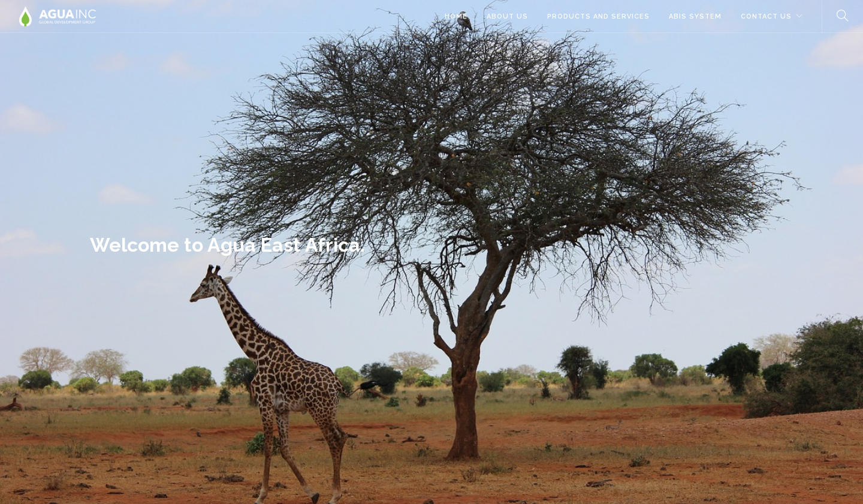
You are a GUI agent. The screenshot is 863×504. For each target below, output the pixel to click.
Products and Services (598, 16)
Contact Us (766, 16)
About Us (507, 16)
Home (456, 16)
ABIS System (695, 16)
